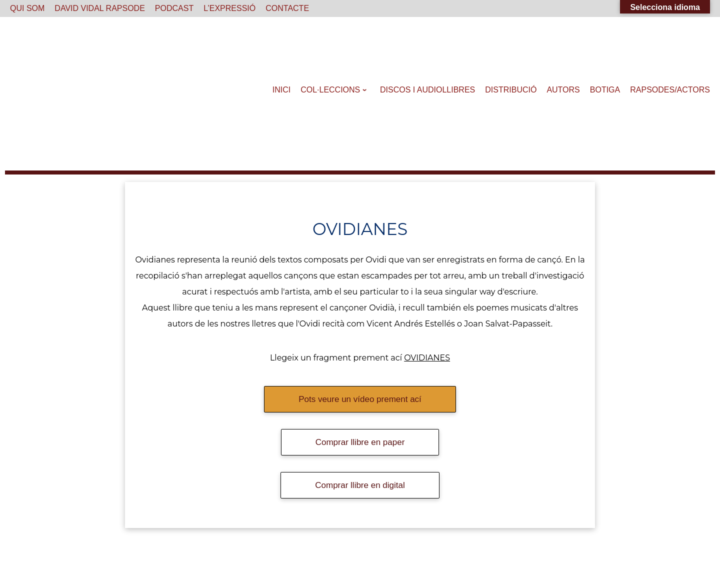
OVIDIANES (427, 358)
